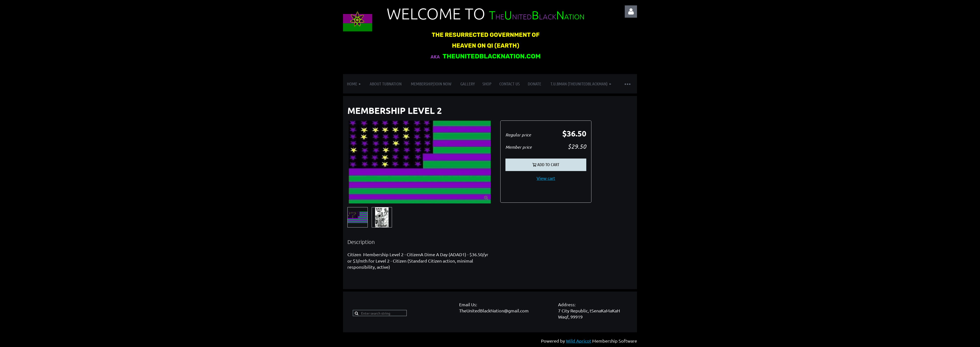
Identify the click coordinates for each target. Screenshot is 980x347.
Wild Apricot (579, 341)
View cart (546, 178)
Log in (631, 12)
